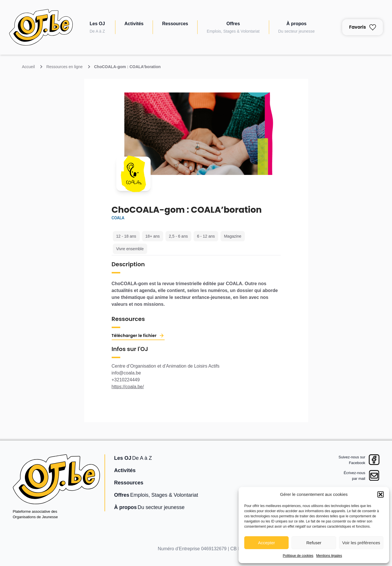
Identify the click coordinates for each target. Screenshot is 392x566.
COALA (118, 218)
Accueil (28, 67)
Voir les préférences (361, 543)
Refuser (314, 543)
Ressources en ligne (65, 67)
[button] (381, 494)
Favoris (363, 27)
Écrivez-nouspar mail (354, 476)
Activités (134, 24)
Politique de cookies (298, 556)
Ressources (175, 24)
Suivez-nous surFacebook (352, 460)
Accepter (266, 543)
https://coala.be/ (128, 387)
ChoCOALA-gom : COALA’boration (128, 67)
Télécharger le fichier (134, 336)
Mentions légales (329, 556)
